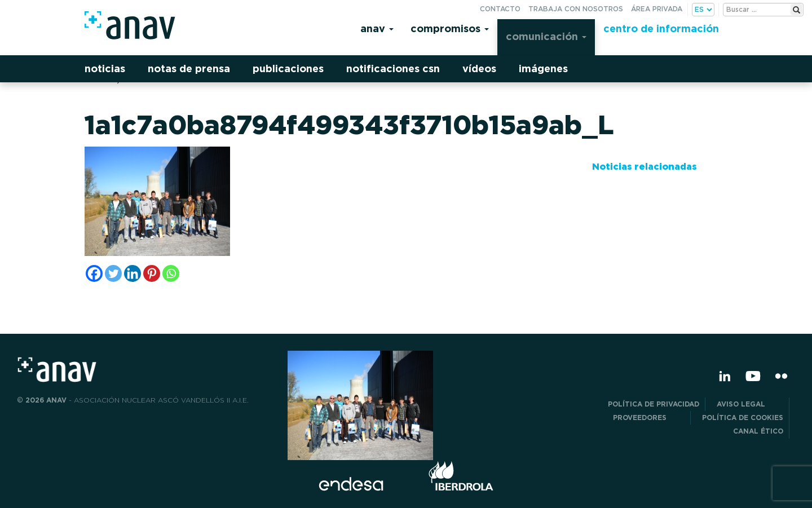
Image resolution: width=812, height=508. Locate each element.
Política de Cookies (743, 418)
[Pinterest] (152, 273)
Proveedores (649, 418)
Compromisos (450, 28)
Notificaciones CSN (393, 69)
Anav (377, 28)
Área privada (657, 9)
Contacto (500, 9)
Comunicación (546, 36)
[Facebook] (94, 273)
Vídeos (479, 69)
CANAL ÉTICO (758, 431)
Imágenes (543, 69)
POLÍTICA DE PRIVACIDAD (654, 404)
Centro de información (661, 28)
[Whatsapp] (171, 273)
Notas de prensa (189, 69)
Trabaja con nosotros (576, 9)
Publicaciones (288, 69)
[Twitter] (113, 273)
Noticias (105, 69)
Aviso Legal (750, 404)
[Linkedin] (133, 273)
